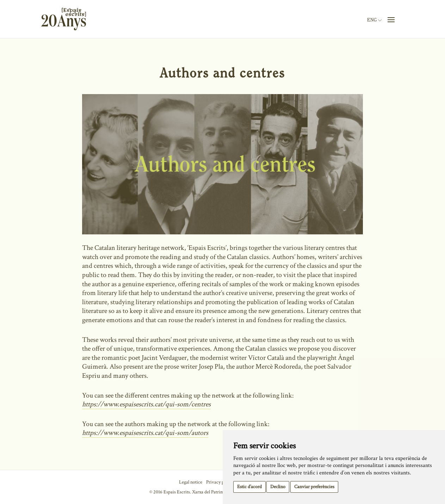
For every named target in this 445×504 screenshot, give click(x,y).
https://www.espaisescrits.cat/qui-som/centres (146, 404)
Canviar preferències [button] (314, 487)
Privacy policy (220, 482)
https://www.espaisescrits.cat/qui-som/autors (145, 433)
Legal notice (191, 482)
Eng (374, 20)
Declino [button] (278, 487)
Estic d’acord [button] (249, 487)
